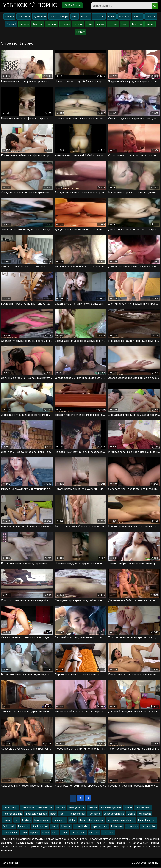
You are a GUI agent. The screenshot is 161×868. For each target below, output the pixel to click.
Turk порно (94, 814)
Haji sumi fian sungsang (92, 821)
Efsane (131, 814)
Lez (17, 821)
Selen (72, 821)
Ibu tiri (55, 827)
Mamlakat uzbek (147, 821)
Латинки (78, 24)
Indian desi (117, 827)
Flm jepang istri (77, 814)
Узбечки (9, 17)
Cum (24, 833)
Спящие (80, 32)
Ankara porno (79, 833)
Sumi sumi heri (40, 827)
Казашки (24, 24)
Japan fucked (149, 827)
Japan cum (132, 827)
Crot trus (94, 833)
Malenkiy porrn (42, 821)
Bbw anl (93, 808)
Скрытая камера (59, 17)
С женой (11, 24)
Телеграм (99, 17)
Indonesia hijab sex (111, 808)
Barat (53, 814)
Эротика (113, 24)
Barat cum (24, 827)
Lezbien (26, 821)
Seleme (7, 821)
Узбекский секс (11, 864)
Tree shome (28, 808)
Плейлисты (73, 5)
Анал (75, 17)
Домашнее (40, 17)
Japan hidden (81, 827)
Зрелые (138, 17)
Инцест (85, 17)
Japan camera (11, 833)
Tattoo (45, 833)
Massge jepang (77, 808)
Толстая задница (13, 814)
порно (31, 5)
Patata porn (60, 821)
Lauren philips (10, 808)
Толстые (151, 17)
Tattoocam (108, 833)
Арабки (100, 24)
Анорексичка (143, 808)
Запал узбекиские (114, 814)
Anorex (128, 808)
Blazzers (60, 808)
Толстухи (137, 24)
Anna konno (145, 814)
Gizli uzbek (9, 827)
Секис (112, 17)
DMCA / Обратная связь (145, 864)
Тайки (89, 24)
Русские (65, 24)
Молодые (124, 17)
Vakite (65, 833)
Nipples (34, 833)
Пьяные (150, 24)
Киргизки (38, 24)
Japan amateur (100, 827)
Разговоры (24, 17)
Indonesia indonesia (36, 814)
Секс (55, 833)
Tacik (62, 814)
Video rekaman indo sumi (121, 821)
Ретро (125, 24)
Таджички (52, 24)
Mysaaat (66, 827)
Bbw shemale (45, 808)
